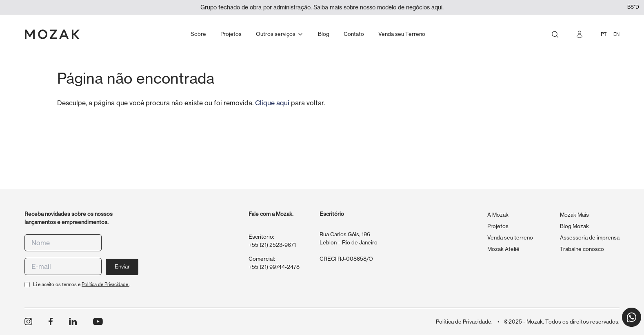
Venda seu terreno (510, 237)
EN (616, 34)
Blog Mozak (574, 226)
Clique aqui (272, 103)
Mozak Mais (574, 215)
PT (604, 34)
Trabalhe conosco (582, 249)
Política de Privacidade (105, 284)
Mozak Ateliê (503, 249)
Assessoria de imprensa (590, 237)
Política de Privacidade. (464, 322)
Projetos (498, 226)
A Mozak (498, 215)
